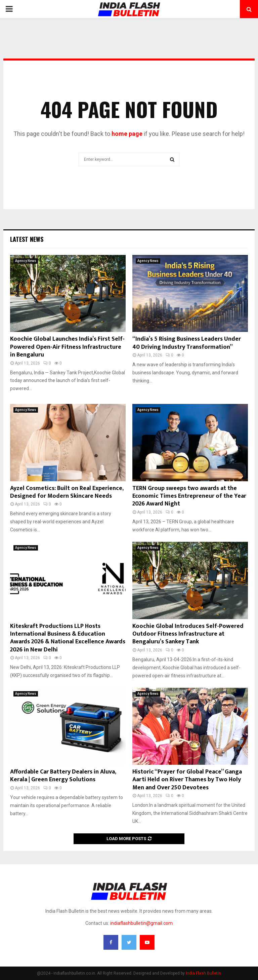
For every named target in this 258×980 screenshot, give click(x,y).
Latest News (27, 239)
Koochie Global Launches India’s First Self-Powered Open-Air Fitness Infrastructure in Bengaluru (67, 347)
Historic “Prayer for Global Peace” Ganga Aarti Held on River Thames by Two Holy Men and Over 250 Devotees (187, 780)
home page (127, 134)
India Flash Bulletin (203, 973)
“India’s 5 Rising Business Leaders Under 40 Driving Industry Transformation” (187, 343)
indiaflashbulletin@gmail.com (141, 923)
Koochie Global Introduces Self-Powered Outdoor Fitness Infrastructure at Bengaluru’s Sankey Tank (188, 634)
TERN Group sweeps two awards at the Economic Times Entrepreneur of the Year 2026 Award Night (189, 496)
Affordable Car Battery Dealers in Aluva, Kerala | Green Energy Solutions (63, 776)
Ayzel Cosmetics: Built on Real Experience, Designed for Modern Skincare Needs (67, 492)
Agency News (26, 261)
